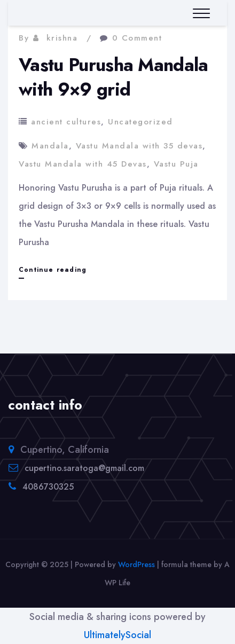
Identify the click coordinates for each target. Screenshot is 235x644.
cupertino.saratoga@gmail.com (84, 468)
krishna (62, 38)
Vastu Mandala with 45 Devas (83, 164)
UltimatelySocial (117, 635)
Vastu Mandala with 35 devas (139, 146)
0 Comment (137, 38)
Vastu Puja (176, 164)
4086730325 (48, 487)
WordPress (136, 564)
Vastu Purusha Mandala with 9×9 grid (113, 77)
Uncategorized (140, 122)
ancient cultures (66, 122)
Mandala (50, 146)
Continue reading (53, 270)
